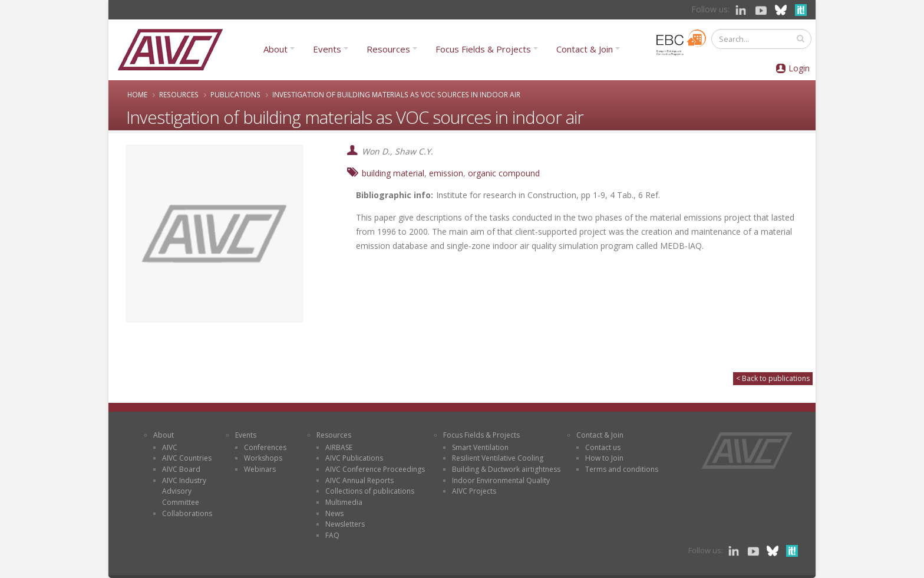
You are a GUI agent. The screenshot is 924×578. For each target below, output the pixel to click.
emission (446, 173)
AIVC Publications (354, 458)
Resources (388, 49)
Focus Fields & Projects (483, 49)
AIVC (170, 447)
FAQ (332, 535)
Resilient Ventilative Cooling (498, 458)
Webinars (260, 469)
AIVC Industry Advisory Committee (184, 491)
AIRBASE (339, 447)
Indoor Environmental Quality (501, 480)
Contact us (603, 447)
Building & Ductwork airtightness (506, 469)
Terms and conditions (622, 469)
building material (393, 173)
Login (799, 68)
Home (137, 94)
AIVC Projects (474, 491)
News (334, 513)
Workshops (263, 458)
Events (327, 49)
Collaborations (187, 513)
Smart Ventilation (480, 447)
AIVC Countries (187, 458)
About (275, 49)
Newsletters (345, 524)
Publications (235, 94)
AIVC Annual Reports (359, 480)
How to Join (604, 458)
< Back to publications (773, 378)
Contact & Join (585, 49)
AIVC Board (181, 469)
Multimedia (344, 502)
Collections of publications (370, 491)
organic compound (504, 173)
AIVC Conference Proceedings (375, 469)
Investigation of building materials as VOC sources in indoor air (396, 94)
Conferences (265, 447)
